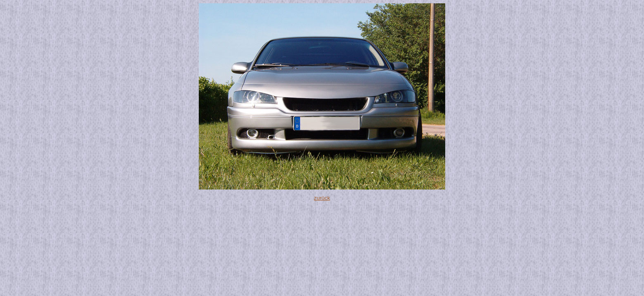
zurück (322, 198)
